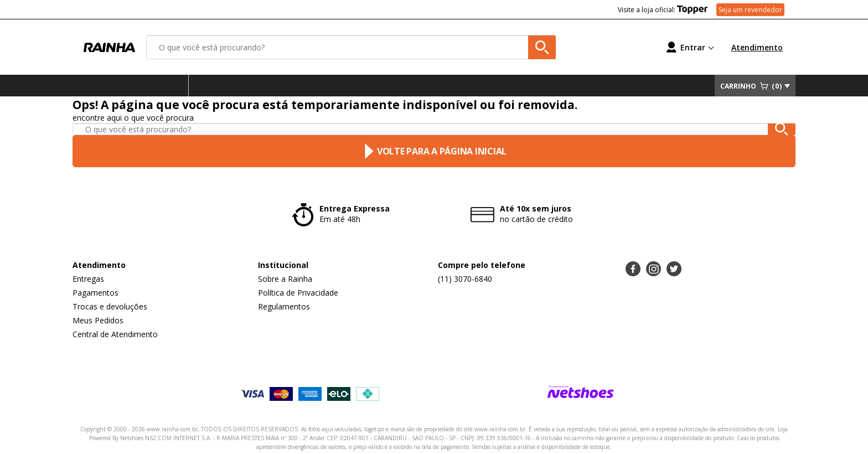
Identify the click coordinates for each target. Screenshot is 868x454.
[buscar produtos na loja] (542, 47)
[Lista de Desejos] (610, 47)
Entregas (88, 279)
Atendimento (757, 47)
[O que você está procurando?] (351, 47)
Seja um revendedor (750, 10)
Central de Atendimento (115, 334)
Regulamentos (284, 306)
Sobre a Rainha (285, 279)
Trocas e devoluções (110, 306)
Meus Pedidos (98, 320)
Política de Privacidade (298, 293)
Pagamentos (95, 293)
